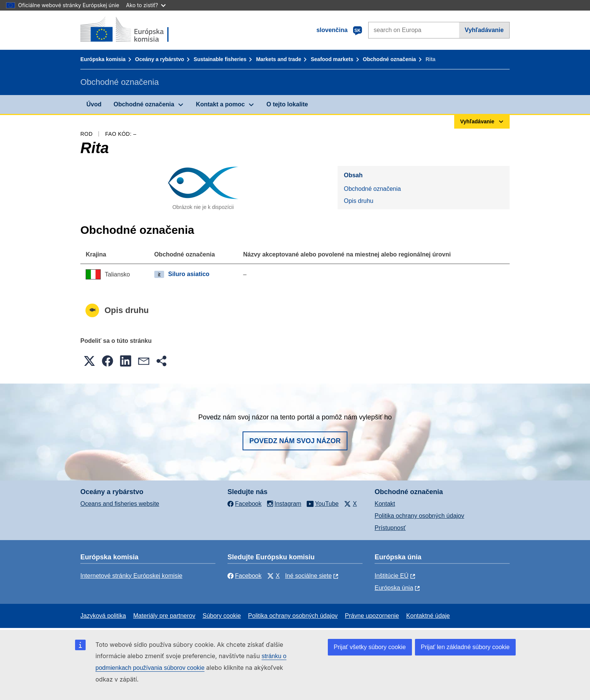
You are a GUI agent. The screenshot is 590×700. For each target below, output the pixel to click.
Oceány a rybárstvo (160, 59)
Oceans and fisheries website (120, 504)
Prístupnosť (390, 528)
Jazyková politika (103, 616)
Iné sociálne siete (309, 576)
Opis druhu (358, 201)
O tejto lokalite (287, 104)
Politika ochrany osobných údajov (419, 516)
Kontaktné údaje (428, 616)
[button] (89, 361)
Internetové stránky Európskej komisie (131, 576)
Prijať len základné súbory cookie (465, 647)
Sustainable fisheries (220, 59)
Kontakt (385, 504)
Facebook (244, 576)
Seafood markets (332, 59)
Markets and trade (279, 59)
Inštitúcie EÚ (392, 576)
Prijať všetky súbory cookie (370, 647)
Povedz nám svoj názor (295, 441)
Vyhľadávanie (484, 30)
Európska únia (394, 588)
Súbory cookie (222, 616)
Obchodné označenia (389, 59)
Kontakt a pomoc (220, 104)
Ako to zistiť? (146, 5)
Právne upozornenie (372, 616)
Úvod (94, 104)
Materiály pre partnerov (164, 616)
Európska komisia (103, 59)
